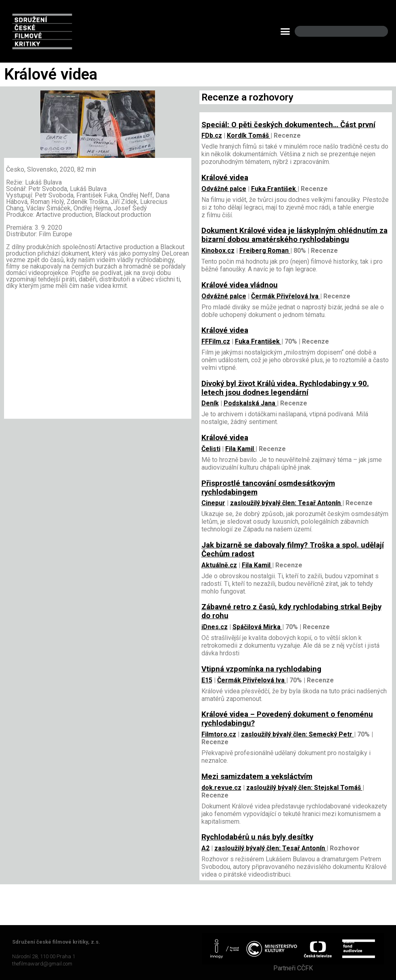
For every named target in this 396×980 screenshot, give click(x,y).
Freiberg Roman (265, 251)
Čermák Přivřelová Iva (286, 296)
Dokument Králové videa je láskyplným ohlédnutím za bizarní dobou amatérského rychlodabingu (294, 235)
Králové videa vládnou (240, 285)
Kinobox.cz (218, 251)
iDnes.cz (215, 627)
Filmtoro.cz (219, 734)
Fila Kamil (240, 449)
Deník (210, 403)
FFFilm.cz (216, 341)
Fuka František (274, 189)
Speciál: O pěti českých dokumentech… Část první (288, 125)
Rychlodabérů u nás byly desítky (257, 837)
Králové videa (225, 178)
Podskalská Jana (250, 403)
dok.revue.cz (221, 788)
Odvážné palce (224, 189)
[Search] (375, 31)
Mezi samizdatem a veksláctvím (257, 776)
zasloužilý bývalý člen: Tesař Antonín (286, 503)
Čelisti (211, 449)
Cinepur (213, 503)
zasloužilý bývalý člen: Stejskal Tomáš (304, 788)
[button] (285, 31)
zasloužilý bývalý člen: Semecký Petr (298, 734)
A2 (205, 848)
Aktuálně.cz (219, 565)
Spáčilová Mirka (257, 627)
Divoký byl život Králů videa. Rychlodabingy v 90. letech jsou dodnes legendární (285, 388)
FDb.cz (212, 135)
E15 (207, 680)
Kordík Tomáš (249, 135)
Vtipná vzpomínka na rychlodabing (261, 669)
